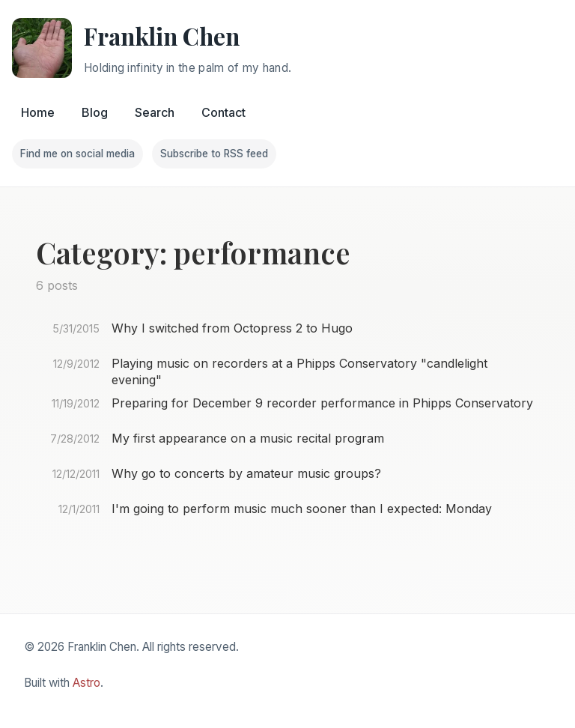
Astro (86, 683)
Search (155, 112)
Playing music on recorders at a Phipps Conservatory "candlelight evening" (299, 371)
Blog (95, 112)
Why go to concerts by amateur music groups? (246, 473)
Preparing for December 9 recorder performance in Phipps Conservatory (322, 403)
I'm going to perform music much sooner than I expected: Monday (302, 509)
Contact (223, 112)
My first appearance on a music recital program (248, 438)
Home (38, 112)
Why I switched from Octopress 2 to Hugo (232, 328)
